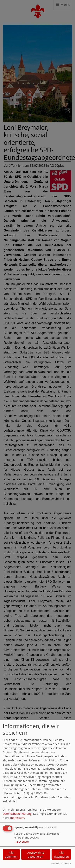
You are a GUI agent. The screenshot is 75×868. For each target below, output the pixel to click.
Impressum (17, 818)
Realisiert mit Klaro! (61, 863)
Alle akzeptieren (61, 855)
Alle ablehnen (11, 855)
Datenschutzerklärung (17, 814)
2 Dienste (22, 842)
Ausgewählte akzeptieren (36, 855)
